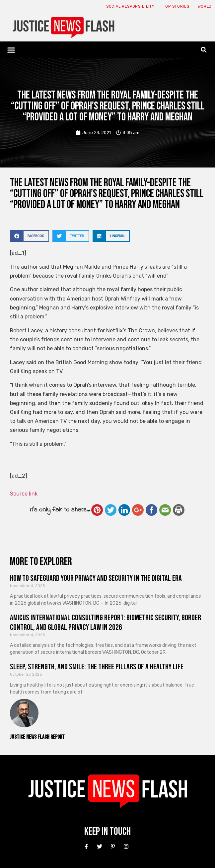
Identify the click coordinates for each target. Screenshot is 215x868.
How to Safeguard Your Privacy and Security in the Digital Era (96, 578)
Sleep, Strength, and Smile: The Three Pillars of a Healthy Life (97, 667)
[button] (11, 50)
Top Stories (176, 6)
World (205, 6)
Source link (24, 494)
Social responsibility (130, 6)
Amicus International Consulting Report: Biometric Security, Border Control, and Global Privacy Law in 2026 (106, 623)
